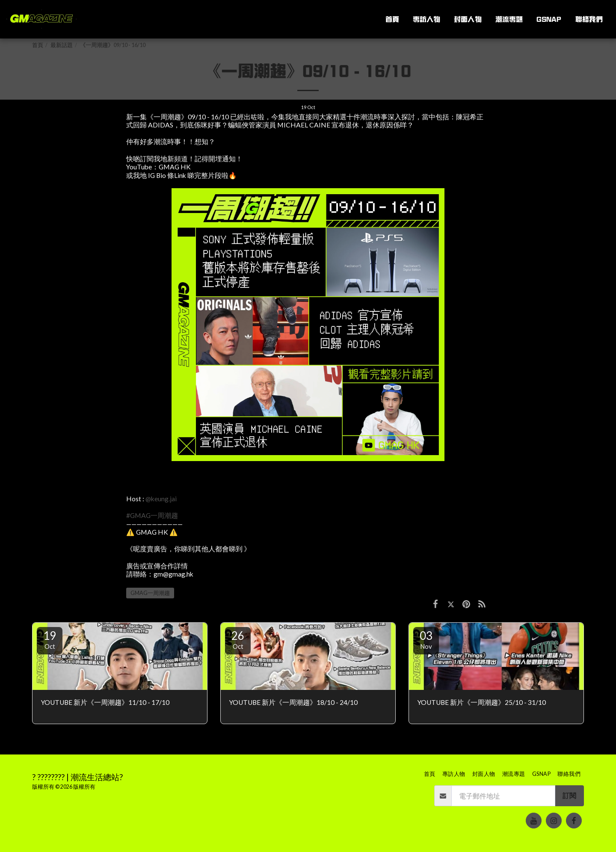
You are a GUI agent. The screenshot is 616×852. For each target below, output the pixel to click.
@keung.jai (161, 499)
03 (426, 639)
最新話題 (62, 45)
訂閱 (569, 796)
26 (238, 639)
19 (50, 639)
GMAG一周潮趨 (150, 593)
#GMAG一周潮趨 (152, 515)
